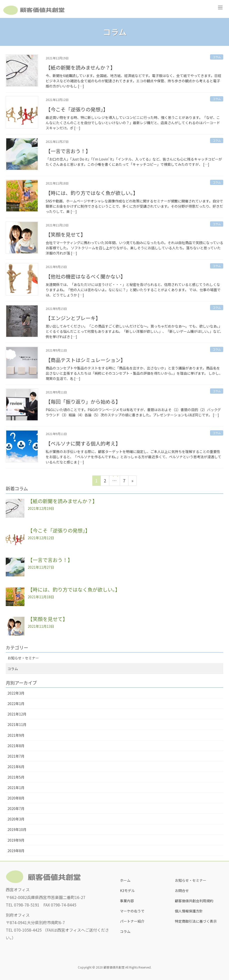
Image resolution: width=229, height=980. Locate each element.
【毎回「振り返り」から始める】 (83, 401)
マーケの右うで (132, 911)
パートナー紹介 (132, 921)
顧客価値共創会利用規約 (194, 901)
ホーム (125, 880)
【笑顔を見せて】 (66, 234)
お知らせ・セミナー (23, 658)
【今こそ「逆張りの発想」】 (77, 109)
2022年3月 (16, 693)
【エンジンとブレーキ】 (73, 318)
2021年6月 (16, 767)
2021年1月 (16, 788)
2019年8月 (16, 851)
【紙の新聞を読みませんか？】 (80, 67)
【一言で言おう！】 (68, 151)
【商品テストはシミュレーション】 (86, 360)
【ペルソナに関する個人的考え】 (83, 443)
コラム (217, 57)
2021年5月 (16, 777)
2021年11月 (17, 724)
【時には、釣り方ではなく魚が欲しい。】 (92, 193)
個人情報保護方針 (189, 911)
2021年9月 (16, 735)
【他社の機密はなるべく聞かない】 (86, 276)
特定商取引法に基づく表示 (196, 921)
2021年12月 (17, 714)
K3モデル (127, 891)
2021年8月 (16, 746)
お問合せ (182, 891)
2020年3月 (16, 819)
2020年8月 (16, 798)
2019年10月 (17, 829)
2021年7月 (16, 756)
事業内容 (127, 901)
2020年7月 (16, 808)
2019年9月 (16, 840)
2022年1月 (16, 704)
